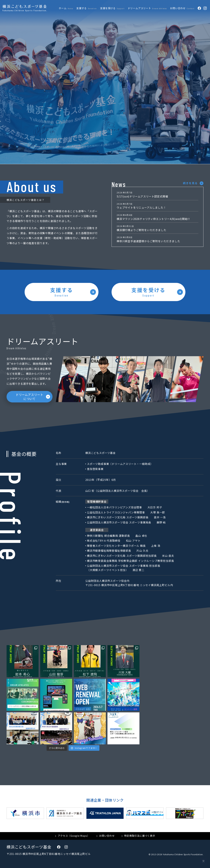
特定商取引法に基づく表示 (140, 836)
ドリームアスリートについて (30, 397)
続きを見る (190, 183)
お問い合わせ (107, 836)
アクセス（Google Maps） (74, 836)
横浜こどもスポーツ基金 (29, 847)
